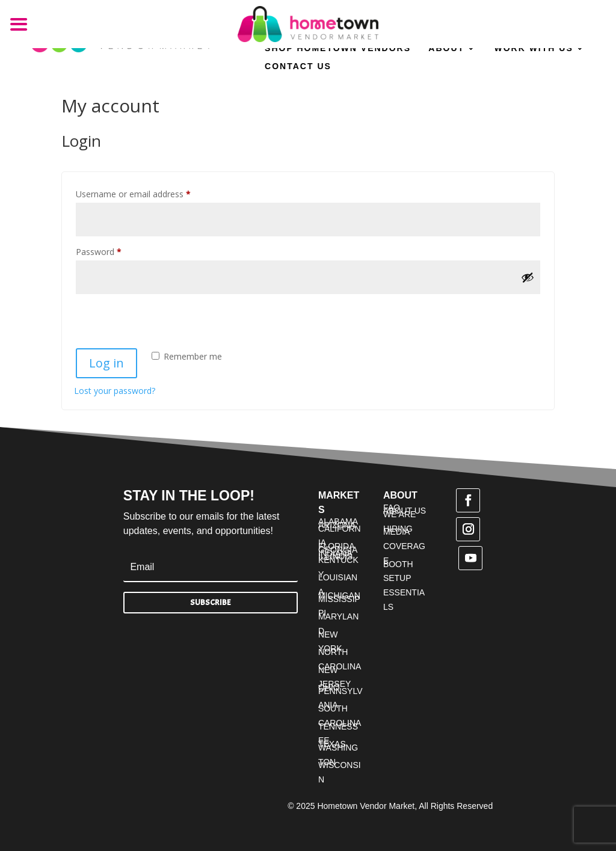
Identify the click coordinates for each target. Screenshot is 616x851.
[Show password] (528, 277)
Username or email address (150, 193)
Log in (106, 363)
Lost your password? (115, 391)
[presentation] (156, 321)
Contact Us (298, 66)
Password (115, 250)
